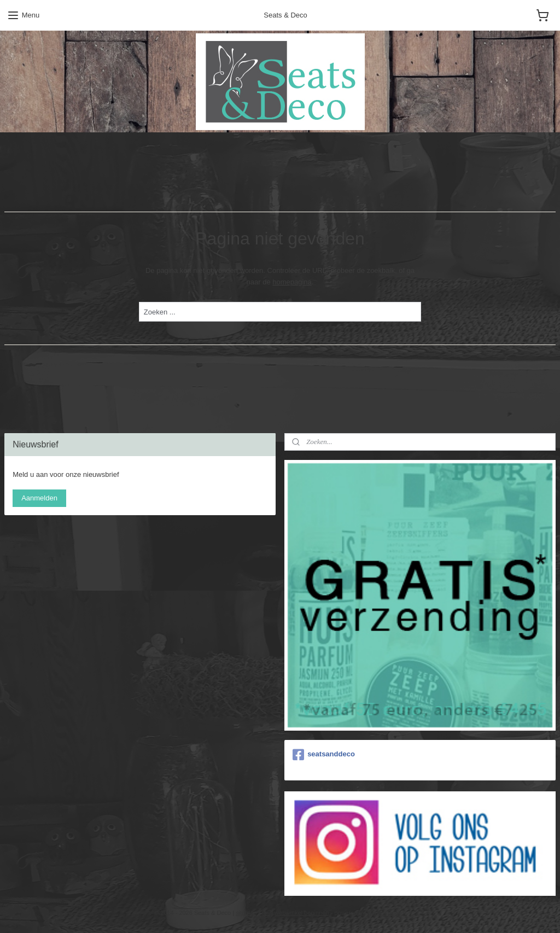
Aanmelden (39, 498)
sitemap (246, 913)
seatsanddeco (324, 755)
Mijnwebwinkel (386, 913)
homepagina (292, 282)
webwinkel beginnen (302, 913)
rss (266, 913)
